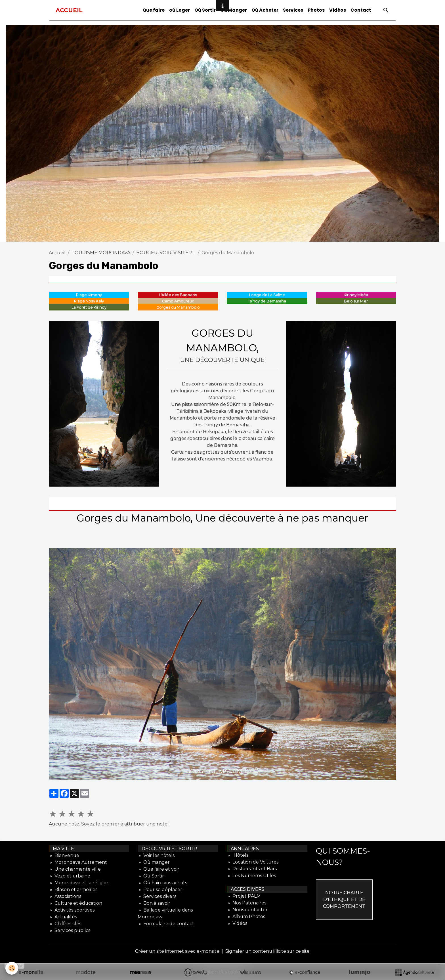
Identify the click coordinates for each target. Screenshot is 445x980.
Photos (316, 10)
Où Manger (234, 10)
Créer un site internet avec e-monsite (177, 951)
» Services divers (157, 896)
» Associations (65, 896)
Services (293, 10)
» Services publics (70, 930)
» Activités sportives (72, 910)
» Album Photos (246, 917)
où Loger (180, 10)
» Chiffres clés (65, 924)
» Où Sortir (151, 876)
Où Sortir (205, 10)
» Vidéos (237, 924)
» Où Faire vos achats (162, 883)
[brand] (69, 10)
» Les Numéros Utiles (251, 876)
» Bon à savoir (154, 903)
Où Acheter (265, 10)
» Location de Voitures (253, 862)
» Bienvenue (64, 855)
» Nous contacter (247, 910)
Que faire (154, 10)
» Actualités (63, 917)
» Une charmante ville (75, 869)
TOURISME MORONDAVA (101, 253)
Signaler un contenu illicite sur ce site (268, 951)
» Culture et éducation (76, 903)
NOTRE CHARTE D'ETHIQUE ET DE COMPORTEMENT (344, 899)
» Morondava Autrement (78, 862)
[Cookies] (12, 968)
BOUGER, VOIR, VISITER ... (166, 253)
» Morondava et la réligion (79, 883)
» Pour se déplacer (160, 890)
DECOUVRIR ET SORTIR (168, 849)
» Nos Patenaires (246, 903)
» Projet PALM (244, 896)
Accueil (57, 253)
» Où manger (154, 862)
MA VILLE (62, 849)
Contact (361, 10)
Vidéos (338, 10)
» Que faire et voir (159, 869)
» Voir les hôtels (156, 855)
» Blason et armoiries (73, 890)
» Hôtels (238, 855)
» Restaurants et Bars (252, 869)
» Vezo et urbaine (70, 876)
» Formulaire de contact (166, 924)
